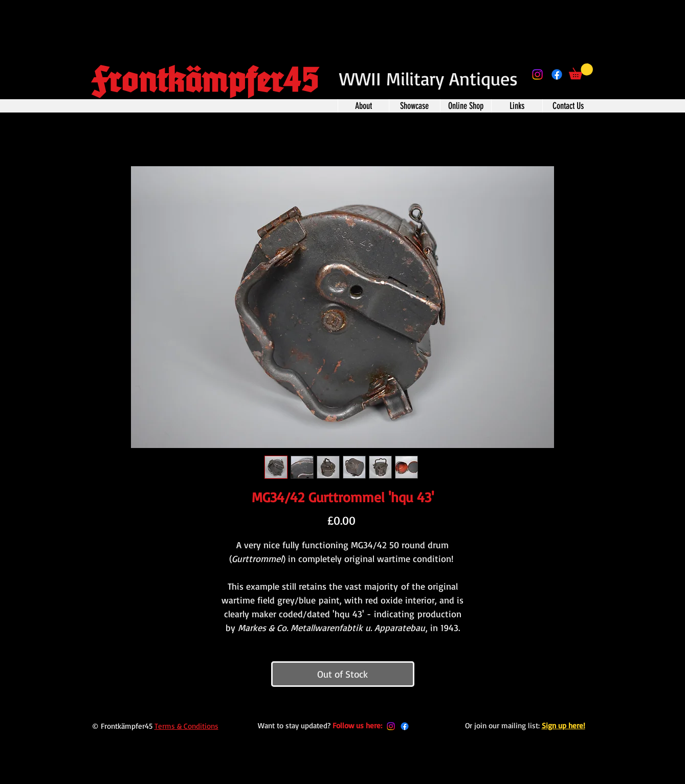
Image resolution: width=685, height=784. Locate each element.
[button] (581, 71)
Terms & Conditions (186, 726)
